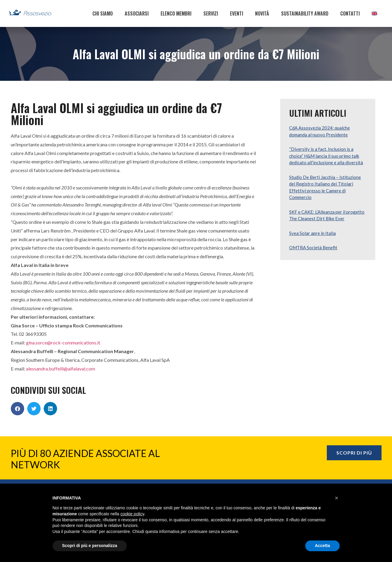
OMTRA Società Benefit (313, 247)
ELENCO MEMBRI (176, 13)
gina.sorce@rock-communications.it (63, 342)
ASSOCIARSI (137, 13)
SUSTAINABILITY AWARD (305, 13)
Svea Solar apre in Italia (312, 233)
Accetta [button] (322, 546)
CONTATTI (350, 13)
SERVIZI (211, 13)
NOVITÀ (262, 13)
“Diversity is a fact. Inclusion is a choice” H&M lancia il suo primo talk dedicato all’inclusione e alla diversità (326, 156)
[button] (17, 409)
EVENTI (237, 13)
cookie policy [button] (132, 514)
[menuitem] (374, 13)
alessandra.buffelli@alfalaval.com (61, 369)
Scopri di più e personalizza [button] (90, 546)
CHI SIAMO (103, 13)
